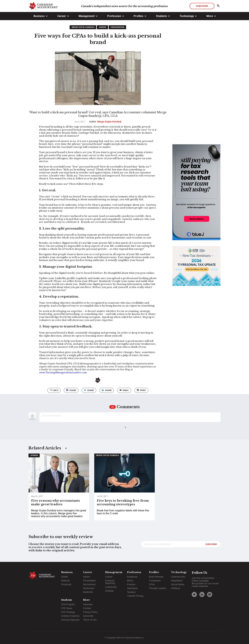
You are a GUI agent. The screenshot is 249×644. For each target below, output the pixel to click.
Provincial (66, 584)
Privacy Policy (90, 612)
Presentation (117, 27)
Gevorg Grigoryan (70, 620)
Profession (114, 16)
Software (176, 588)
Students (161, 16)
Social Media (178, 584)
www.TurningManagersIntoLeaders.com (63, 372)
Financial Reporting (110, 582)
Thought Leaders (158, 588)
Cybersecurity (178, 577)
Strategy (109, 591)
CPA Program (68, 604)
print (141, 390)
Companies (155, 581)
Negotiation (177, 581)
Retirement (89, 588)
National (65, 581)
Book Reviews (156, 577)
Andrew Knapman (70, 616)
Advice (86, 577)
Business (39, 16)
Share (71, 390)
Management (87, 16)
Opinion (34, 455)
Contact (87, 608)
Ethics (130, 581)
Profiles (139, 16)
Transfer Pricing (135, 596)
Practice (131, 584)
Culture (109, 577)
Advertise (88, 604)
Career (62, 16)
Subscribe (202, 6)
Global (64, 577)
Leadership (111, 587)
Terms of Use (90, 620)
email (124, 390)
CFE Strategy (68, 612)
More (210, 16)
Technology (187, 16)
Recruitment (89, 584)
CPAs (152, 584)
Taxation (131, 592)
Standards (132, 588)
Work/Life (88, 592)
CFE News (67, 608)
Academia (132, 577)
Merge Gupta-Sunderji (83, 27)
